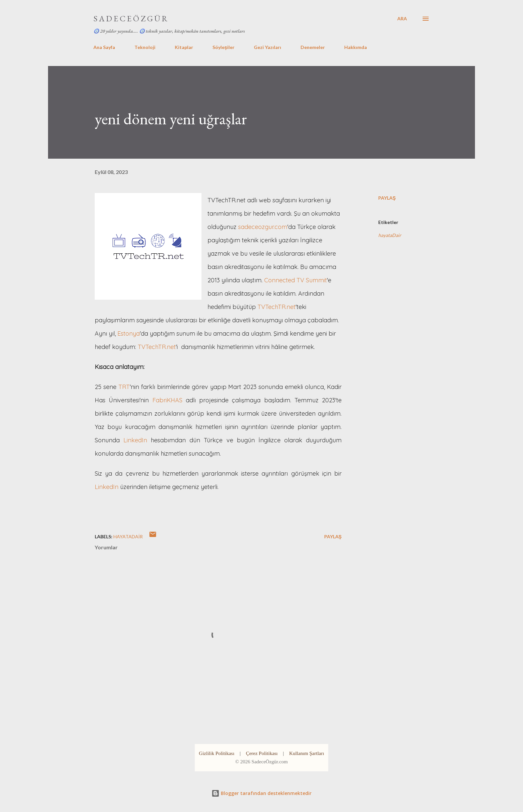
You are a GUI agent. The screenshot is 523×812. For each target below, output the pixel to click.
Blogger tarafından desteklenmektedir (261, 793)
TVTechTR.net (277, 307)
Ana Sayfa (104, 47)
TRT (124, 387)
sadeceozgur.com (263, 227)
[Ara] (402, 19)
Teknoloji (145, 47)
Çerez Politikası (262, 753)
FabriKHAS (167, 400)
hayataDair (390, 235)
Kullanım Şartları (307, 753)
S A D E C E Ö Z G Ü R (130, 18)
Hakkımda (356, 47)
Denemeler (313, 47)
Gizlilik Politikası (216, 753)
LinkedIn (135, 440)
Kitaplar (184, 47)
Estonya (129, 333)
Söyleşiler (223, 47)
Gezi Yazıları (268, 47)
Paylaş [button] (387, 198)
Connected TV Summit (296, 280)
